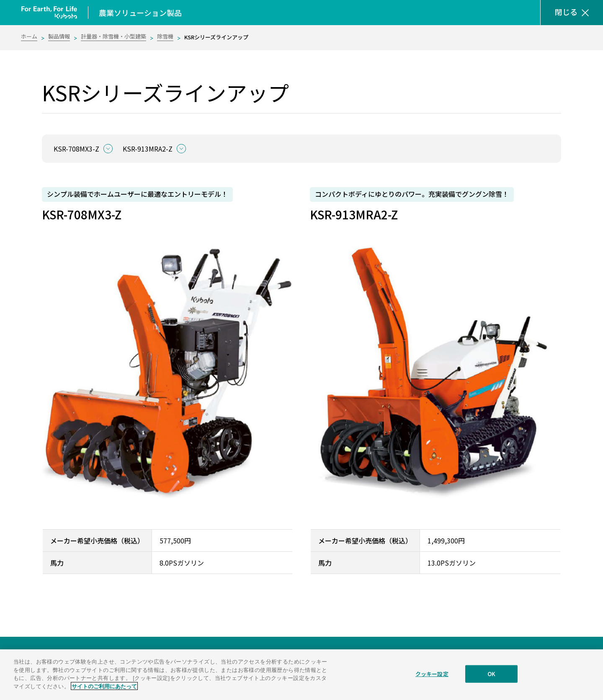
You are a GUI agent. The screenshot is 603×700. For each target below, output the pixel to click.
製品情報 (59, 36)
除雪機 (165, 36)
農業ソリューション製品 (140, 13)
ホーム (29, 36)
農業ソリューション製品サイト (74, 660)
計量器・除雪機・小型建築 (113, 36)
